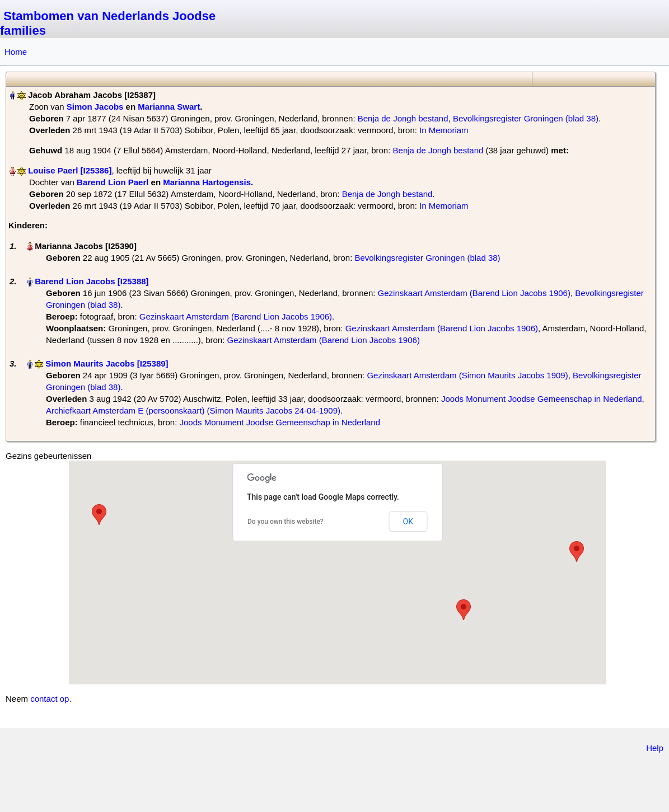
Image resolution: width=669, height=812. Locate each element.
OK (408, 522)
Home (16, 52)
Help (655, 748)
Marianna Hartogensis (207, 182)
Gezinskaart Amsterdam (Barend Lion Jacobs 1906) (474, 293)
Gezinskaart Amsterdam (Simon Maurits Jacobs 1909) (467, 375)
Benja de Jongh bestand (403, 118)
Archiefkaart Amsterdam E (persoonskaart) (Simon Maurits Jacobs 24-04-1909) (193, 410)
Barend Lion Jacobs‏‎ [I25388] (92, 281)
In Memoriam (444, 130)
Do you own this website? (286, 522)
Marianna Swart (169, 107)
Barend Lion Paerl (113, 182)
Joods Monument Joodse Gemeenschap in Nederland (542, 399)
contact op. (51, 699)
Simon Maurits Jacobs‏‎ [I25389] (107, 363)
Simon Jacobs (95, 107)
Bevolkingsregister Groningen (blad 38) (526, 118)
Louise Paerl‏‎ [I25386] (70, 170)
